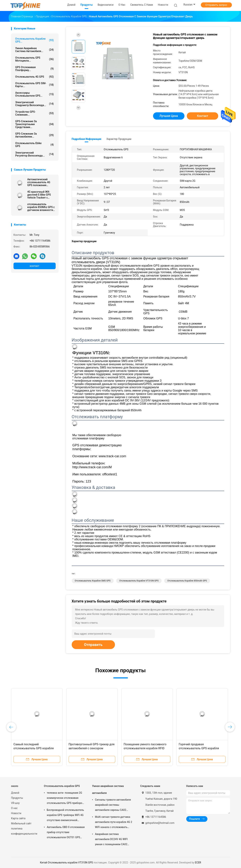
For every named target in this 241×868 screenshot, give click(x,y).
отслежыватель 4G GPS (35, 77)
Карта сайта (18, 818)
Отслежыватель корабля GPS (62, 786)
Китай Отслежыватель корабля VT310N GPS (66, 863)
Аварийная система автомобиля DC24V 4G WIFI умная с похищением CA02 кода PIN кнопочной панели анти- (112, 840)
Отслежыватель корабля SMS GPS (93, 581)
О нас (14, 808)
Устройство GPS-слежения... (35, 113)
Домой (15, 793)
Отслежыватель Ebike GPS (35, 145)
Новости (16, 813)
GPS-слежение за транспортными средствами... (35, 124)
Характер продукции (119, 139)
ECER (198, 863)
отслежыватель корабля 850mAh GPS (187, 581)
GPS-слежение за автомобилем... (35, 135)
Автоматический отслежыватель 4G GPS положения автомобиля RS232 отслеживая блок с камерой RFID (39, 182)
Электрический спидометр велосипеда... (35, 104)
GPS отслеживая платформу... (35, 69)
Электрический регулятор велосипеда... (35, 154)
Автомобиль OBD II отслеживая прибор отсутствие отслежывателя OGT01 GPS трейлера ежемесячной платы (66, 833)
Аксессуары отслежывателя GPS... (35, 94)
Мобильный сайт (21, 823)
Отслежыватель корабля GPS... (35, 40)
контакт (34, 266)
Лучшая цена (169, 116)
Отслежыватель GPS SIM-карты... (35, 85)
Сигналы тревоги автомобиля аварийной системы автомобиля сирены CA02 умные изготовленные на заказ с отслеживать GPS (113, 805)
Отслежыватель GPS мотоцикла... (35, 59)
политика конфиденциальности (24, 831)
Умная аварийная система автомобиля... (35, 50)
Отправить (93, 645)
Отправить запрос (216, 5)
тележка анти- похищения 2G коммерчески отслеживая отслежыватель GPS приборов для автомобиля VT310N (65, 798)
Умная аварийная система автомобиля (108, 789)
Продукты (17, 798)
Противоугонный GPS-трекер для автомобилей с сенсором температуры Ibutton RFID (92, 748)
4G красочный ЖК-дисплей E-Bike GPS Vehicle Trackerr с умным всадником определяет (39, 195)
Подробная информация (87, 139)
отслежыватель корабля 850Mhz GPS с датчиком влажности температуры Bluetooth (41, 207)
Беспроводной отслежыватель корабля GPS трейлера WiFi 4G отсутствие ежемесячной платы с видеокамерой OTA (65, 816)
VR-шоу (15, 803)
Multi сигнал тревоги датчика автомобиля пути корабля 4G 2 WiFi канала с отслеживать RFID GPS (114, 823)
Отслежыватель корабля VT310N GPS (139, 581)
